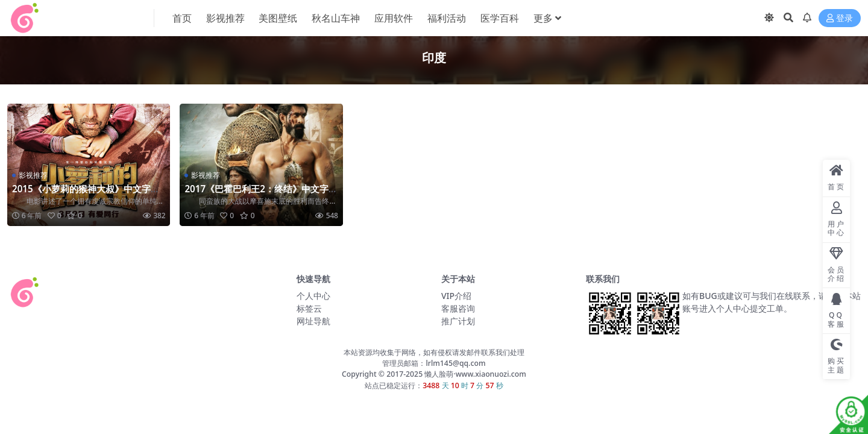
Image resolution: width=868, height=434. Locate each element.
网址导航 (313, 321)
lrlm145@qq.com (455, 363)
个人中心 (313, 296)
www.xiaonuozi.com (491, 374)
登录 (840, 18)
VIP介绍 (456, 296)
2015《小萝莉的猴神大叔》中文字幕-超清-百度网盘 (87, 194)
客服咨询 (458, 308)
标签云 (309, 308)
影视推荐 (33, 175)
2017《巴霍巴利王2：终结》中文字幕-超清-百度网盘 (256, 194)
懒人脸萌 (438, 374)
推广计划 (458, 321)
